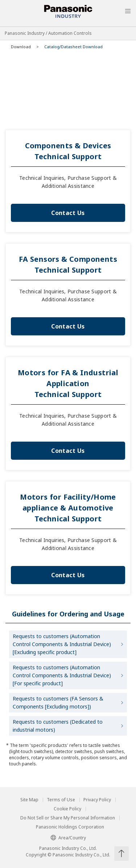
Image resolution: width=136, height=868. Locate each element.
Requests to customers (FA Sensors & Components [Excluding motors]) (58, 702)
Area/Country (68, 838)
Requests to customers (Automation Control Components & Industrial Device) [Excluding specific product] (62, 644)
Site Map (29, 800)
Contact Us (68, 213)
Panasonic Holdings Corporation (70, 827)
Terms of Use (61, 800)
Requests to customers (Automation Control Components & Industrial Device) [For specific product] (62, 675)
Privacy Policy (97, 800)
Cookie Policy (67, 809)
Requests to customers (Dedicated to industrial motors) (58, 726)
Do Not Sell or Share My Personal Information (68, 818)
